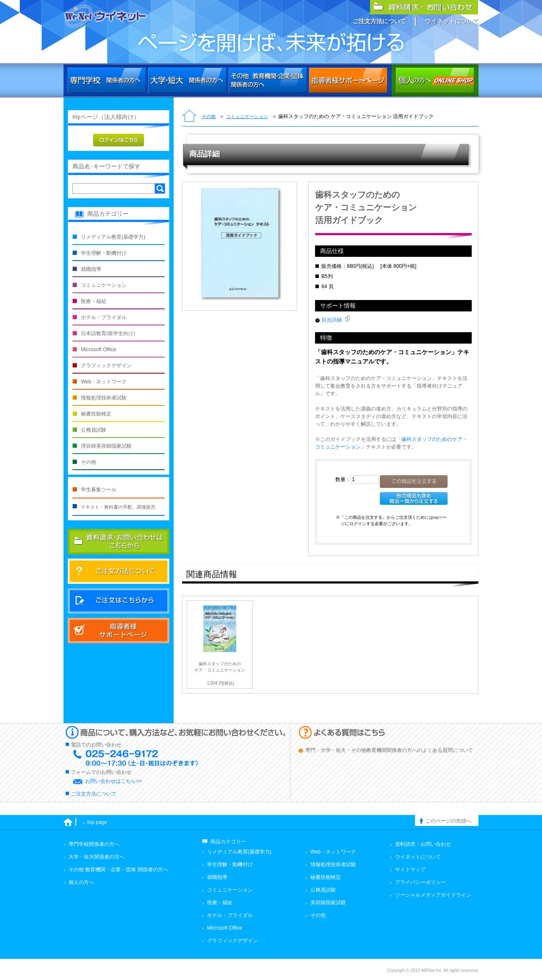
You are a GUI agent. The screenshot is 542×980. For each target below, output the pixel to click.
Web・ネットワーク (104, 382)
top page (97, 822)
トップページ (189, 117)
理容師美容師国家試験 (106, 446)
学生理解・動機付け (104, 253)
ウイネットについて (452, 21)
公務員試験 (94, 430)
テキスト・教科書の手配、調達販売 (118, 507)
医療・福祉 (94, 301)
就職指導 (91, 269)
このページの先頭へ (448, 821)
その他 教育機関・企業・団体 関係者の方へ (118, 870)
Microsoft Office (98, 350)
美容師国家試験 (328, 903)
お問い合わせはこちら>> (113, 781)
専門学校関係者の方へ (107, 80)
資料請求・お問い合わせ (423, 844)
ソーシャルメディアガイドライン (433, 895)
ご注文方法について (379, 21)
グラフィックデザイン (106, 366)
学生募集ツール (99, 490)
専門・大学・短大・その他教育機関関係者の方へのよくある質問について (389, 750)
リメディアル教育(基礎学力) (113, 237)
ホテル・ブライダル (104, 317)
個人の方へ (435, 80)
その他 (209, 116)
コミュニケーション (247, 116)
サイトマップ (410, 870)
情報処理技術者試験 (104, 398)
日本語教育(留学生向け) (108, 333)
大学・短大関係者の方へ (187, 80)
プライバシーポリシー (420, 882)
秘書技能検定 (96, 414)
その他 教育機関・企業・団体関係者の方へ (268, 80)
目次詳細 (336, 320)
